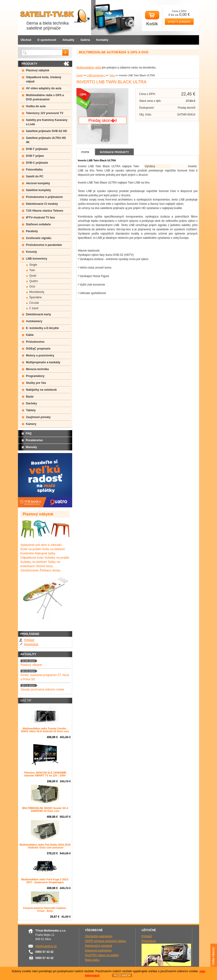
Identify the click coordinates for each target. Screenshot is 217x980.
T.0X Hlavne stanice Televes (45, 211)
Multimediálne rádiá (89, 68)
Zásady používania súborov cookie (42, 689)
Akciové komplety (38, 183)
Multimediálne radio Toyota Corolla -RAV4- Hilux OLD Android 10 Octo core (45, 730)
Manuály (31, 447)
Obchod (26, 40)
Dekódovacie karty (38, 314)
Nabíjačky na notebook (41, 390)
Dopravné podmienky (98, 950)
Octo (32, 287)
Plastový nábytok (38, 70)
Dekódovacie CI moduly (42, 204)
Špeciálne (35, 297)
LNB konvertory (96, 75)
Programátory (35, 376)
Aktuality (68, 40)
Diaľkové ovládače (38, 224)
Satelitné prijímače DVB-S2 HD (46, 131)
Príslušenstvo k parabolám (44, 245)
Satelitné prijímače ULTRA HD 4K (46, 140)
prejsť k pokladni (179, 22)
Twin (112, 75)
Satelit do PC (35, 176)
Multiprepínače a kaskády (43, 362)
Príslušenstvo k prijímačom (44, 197)
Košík (152, 19)
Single (33, 265)
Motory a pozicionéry (40, 355)
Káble (30, 335)
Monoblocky (37, 292)
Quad (33, 276)
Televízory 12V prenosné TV (45, 113)
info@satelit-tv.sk (46, 946)
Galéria (85, 40)
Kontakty (102, 40)
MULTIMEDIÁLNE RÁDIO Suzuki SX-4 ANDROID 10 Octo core (45, 809)
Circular (34, 303)
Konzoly (31, 252)
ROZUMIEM (122, 975)
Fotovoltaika (34, 170)
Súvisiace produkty (114, 152)
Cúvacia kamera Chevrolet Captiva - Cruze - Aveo (45, 909)
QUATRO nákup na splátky (102, 955)
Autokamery (34, 321)
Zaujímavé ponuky (38, 417)
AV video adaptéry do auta (44, 88)
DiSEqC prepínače (38, 349)
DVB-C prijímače (37, 163)
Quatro (34, 281)
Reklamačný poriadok (98, 946)
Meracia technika (37, 369)
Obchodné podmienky (99, 936)
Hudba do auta (36, 106)
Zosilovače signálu (39, 238)
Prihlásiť (29, 640)
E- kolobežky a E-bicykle (42, 328)
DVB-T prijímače (37, 149)
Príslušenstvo (35, 342)
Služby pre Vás (36, 383)
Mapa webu (92, 960)
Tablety (31, 410)
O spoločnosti (47, 40)
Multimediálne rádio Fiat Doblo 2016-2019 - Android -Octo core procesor (45, 846)
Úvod (79, 75)
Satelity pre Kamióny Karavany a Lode (47, 122)
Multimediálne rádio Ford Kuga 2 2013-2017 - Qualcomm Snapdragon (45, 881)
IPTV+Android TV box (40, 218)
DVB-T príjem (35, 156)
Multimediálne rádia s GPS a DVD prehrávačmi (45, 97)
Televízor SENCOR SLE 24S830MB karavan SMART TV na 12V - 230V (45, 774)
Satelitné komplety (38, 190)
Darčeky (31, 403)
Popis (85, 152)
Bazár (30, 397)
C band (34, 308)
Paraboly (32, 231)
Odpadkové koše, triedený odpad (44, 79)
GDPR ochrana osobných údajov (106, 941)
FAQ (29, 433)
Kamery (31, 424)
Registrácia (31, 644)
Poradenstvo (34, 440)
